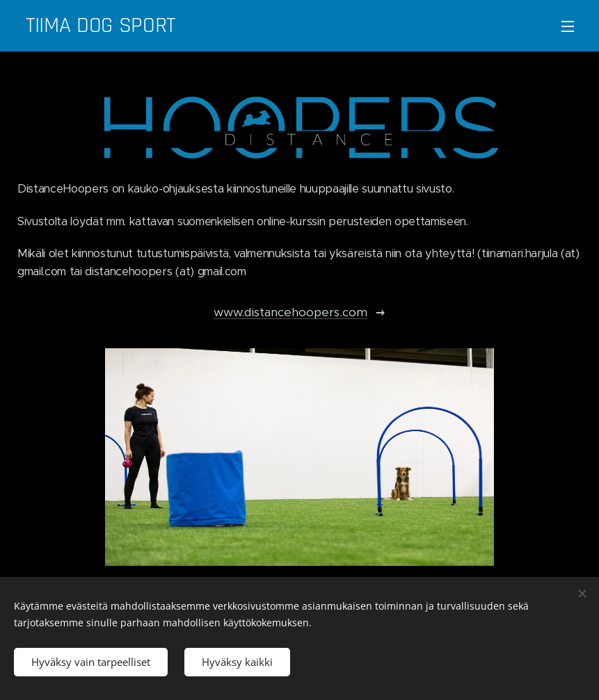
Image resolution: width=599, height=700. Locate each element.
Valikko (568, 26)
